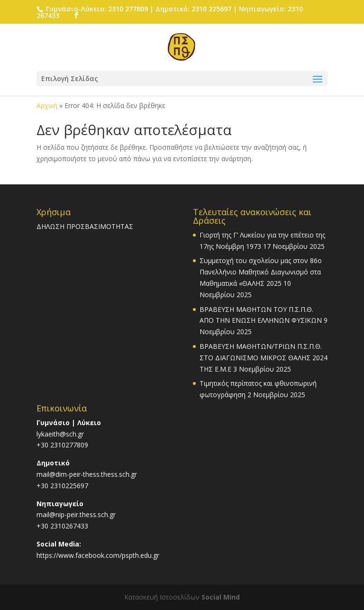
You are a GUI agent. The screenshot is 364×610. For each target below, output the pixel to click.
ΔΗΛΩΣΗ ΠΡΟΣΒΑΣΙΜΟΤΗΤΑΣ (85, 226)
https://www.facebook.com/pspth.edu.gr (98, 555)
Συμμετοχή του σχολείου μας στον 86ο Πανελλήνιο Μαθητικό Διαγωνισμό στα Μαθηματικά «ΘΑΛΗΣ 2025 (261, 272)
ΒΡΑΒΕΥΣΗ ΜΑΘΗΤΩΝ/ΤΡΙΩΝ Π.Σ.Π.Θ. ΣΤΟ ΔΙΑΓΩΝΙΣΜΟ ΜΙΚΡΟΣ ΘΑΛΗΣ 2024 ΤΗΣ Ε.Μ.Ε (264, 358)
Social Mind (221, 597)
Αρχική (47, 105)
